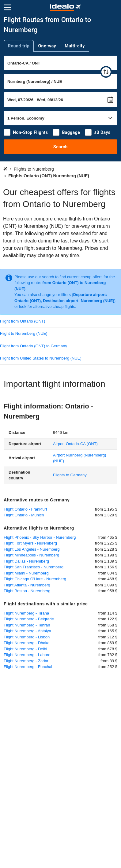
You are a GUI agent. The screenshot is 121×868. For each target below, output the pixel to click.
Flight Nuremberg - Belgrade (29, 619)
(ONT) (75, 444)
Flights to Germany (70, 475)
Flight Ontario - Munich (24, 515)
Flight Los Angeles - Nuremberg (32, 549)
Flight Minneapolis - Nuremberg (31, 555)
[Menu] (7, 7)
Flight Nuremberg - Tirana (26, 613)
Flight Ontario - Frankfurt (25, 509)
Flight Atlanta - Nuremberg (27, 585)
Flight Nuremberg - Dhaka (27, 643)
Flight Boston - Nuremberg (27, 591)
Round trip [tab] (19, 46)
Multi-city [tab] (75, 46)
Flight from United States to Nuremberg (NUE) (41, 358)
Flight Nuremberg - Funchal (28, 667)
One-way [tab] (47, 46)
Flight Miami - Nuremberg (26, 573)
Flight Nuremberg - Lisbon (27, 637)
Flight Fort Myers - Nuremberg (30, 543)
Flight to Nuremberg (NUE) (24, 333)
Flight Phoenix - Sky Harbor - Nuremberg (40, 537)
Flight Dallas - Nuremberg (26, 561)
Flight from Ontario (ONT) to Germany (34, 346)
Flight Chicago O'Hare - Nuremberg (35, 579)
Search (61, 147)
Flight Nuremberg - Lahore (27, 655)
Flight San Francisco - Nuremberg (34, 567)
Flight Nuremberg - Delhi (25, 649)
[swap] (106, 72)
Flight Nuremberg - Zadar (26, 661)
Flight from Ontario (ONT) (23, 321)
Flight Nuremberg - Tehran (27, 625)
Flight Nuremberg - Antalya (27, 631)
